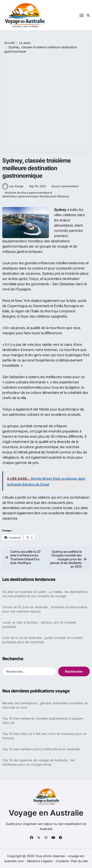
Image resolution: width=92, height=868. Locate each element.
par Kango (13, 186)
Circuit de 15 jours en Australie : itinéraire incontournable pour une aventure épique (45, 609)
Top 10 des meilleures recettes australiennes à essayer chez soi (43, 721)
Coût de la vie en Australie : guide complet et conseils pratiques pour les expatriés (43, 640)
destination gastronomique (20, 196)
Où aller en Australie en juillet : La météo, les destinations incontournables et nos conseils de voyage (45, 594)
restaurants (49, 196)
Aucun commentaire (65, 186)
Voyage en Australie (46, 813)
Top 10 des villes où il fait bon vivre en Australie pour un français (44, 736)
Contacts (62, 861)
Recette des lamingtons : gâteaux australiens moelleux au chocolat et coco (45, 705)
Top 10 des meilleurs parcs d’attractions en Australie (41, 749)
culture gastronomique (34, 193)
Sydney (64, 196)
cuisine (11, 193)
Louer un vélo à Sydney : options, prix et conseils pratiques (39, 625)
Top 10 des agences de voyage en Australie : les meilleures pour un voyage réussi (38, 762)
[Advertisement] (46, 102)
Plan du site (79, 861)
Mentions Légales (40, 861)
